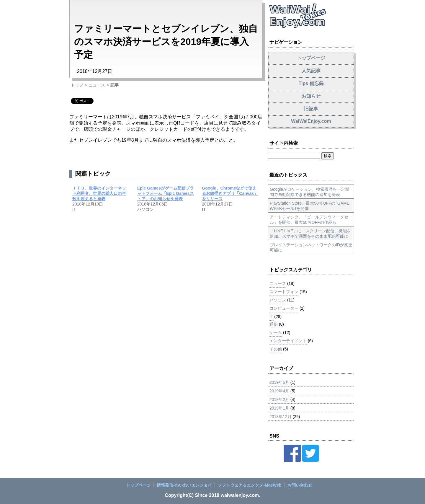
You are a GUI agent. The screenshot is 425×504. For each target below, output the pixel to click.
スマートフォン (284, 292)
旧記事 (311, 109)
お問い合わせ (300, 485)
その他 (276, 349)
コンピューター (284, 308)
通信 (274, 324)
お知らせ (311, 96)
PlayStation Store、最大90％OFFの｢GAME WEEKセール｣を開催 (310, 206)
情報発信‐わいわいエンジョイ (184, 485)
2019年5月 (279, 382)
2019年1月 (279, 408)
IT (271, 317)
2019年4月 (279, 391)
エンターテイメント (288, 341)
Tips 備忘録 (311, 83)
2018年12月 (281, 417)
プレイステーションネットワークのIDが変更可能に (311, 247)
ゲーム (276, 332)
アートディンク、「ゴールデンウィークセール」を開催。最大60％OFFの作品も (311, 220)
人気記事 (311, 71)
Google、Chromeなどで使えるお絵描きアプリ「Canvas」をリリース (230, 193)
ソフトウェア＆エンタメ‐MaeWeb (250, 485)
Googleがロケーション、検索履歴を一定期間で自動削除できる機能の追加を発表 (309, 192)
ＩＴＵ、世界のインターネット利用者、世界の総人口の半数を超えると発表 (99, 193)
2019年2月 (279, 399)
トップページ (311, 58)
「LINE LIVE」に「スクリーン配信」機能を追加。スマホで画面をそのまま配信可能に (310, 234)
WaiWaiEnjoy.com (311, 121)
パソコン (278, 300)
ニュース (97, 85)
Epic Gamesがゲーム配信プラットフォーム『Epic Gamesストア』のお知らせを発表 (166, 193)
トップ (77, 85)
